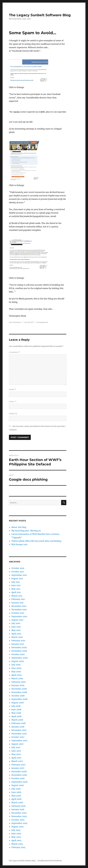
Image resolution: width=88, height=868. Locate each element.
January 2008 (18, 727)
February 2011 (18, 599)
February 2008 (18, 723)
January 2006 (18, 809)
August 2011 (17, 579)
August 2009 (18, 661)
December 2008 (19, 689)
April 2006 (16, 799)
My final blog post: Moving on (26, 531)
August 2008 (18, 703)
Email (13, 402)
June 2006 (16, 792)
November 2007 (19, 734)
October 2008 (18, 696)
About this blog (19, 527)
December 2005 (19, 813)
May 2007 (16, 754)
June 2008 (16, 709)
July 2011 (16, 582)
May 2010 (16, 630)
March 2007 (17, 761)
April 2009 (16, 675)
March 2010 (17, 637)
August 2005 (18, 827)
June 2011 (16, 585)
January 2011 (17, 603)
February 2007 (18, 765)
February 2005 (18, 847)
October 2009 (18, 654)
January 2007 (18, 768)
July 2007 (16, 747)
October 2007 (18, 737)
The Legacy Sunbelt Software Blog (40, 15)
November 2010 (19, 610)
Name (13, 390)
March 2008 (17, 720)
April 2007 (16, 758)
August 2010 (17, 620)
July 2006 (16, 789)
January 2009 (18, 685)
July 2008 (16, 706)
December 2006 (19, 772)
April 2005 (16, 840)
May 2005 (16, 837)
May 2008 (16, 713)
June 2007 (16, 751)
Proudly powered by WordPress (50, 861)
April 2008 (16, 716)
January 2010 (18, 644)
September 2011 (19, 575)
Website (13, 414)
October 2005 (18, 820)
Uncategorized (42, 322)
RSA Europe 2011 (19, 544)
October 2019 (18, 568)
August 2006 (18, 785)
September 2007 (19, 740)
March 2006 (17, 803)
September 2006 (19, 782)
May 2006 (16, 796)
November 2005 (19, 816)
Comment (15, 352)
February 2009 (19, 682)
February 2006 (19, 806)
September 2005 (19, 823)
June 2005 (16, 834)
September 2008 (19, 699)
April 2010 (16, 634)
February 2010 (18, 641)
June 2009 (16, 668)
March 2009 (17, 678)
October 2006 (18, 778)
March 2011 (17, 596)
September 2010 (19, 616)
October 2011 (18, 572)
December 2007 (19, 730)
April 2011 (16, 592)
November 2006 (19, 775)
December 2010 (19, 606)
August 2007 (17, 744)
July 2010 (16, 623)
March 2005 (17, 844)
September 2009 (19, 658)
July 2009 (16, 665)
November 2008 (19, 692)
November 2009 (19, 651)
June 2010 (16, 627)
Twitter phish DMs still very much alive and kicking (36, 541)
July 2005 (16, 830)
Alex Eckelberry (15, 322)
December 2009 (19, 647)
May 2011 (16, 589)
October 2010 (18, 613)
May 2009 (16, 672)
